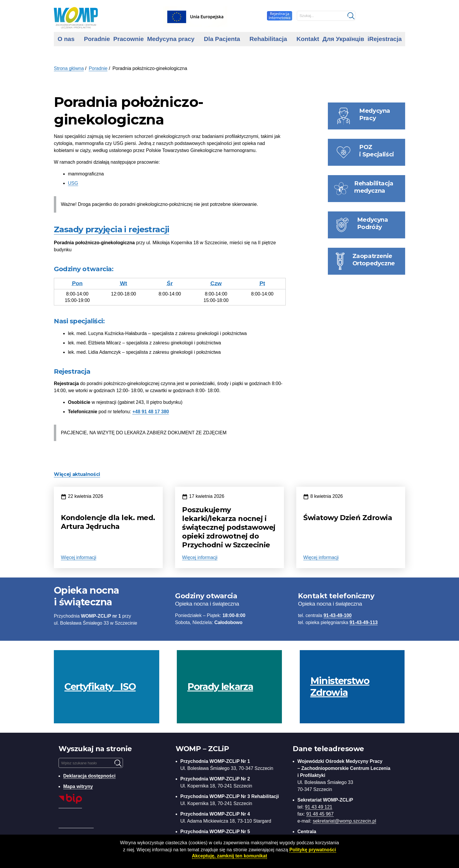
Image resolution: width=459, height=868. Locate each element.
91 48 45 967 (320, 814)
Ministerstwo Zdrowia (340, 687)
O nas (66, 39)
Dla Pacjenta (222, 39)
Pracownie (129, 39)
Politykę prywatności (313, 850)
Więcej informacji (79, 557)
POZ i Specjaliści (377, 151)
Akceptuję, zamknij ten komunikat (230, 856)
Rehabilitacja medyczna (374, 187)
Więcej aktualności (77, 474)
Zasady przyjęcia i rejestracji (112, 229)
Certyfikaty (100, 687)
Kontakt (308, 39)
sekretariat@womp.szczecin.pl (344, 821)
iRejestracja (385, 39)
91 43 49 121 (319, 807)
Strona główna (69, 68)
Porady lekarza (220, 687)
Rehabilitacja (268, 39)
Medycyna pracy (171, 39)
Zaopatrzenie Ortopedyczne (374, 260)
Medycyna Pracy (375, 114)
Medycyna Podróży (373, 223)
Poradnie (97, 39)
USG (73, 183)
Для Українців (344, 39)
